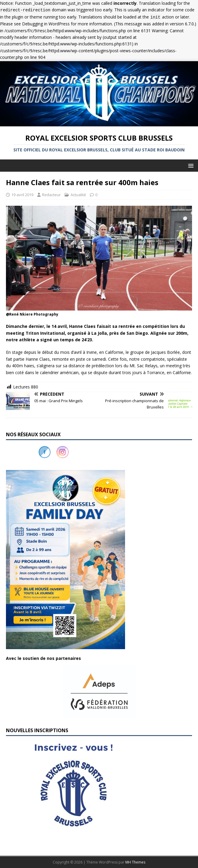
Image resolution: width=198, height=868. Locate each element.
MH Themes (135, 862)
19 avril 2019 (22, 195)
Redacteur (51, 195)
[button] (190, 165)
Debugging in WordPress (46, 24)
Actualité (78, 195)
